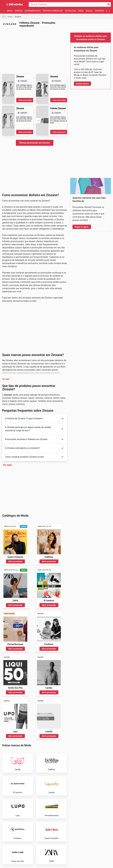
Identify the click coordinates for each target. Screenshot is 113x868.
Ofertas (19, 11)
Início (10, 11)
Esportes (99, 11)
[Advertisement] (35, 49)
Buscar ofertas (82, 84)
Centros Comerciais (53, 11)
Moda (81, 11)
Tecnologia (70, 11)
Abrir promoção (25, 100)
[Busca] (109, 4)
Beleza (89, 11)
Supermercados (33, 11)
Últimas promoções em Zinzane (35, 143)
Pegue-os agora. (82, 227)
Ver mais (6, 379)
